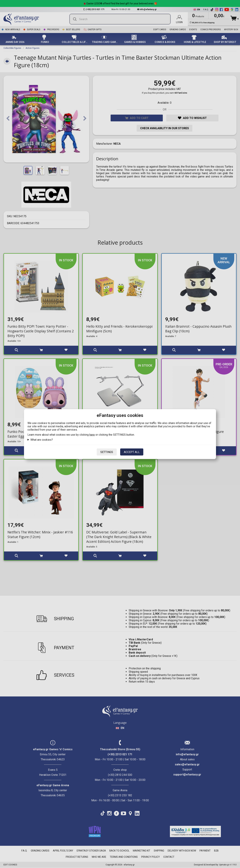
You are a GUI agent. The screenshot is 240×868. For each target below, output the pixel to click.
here (92, 435)
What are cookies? (42, 440)
